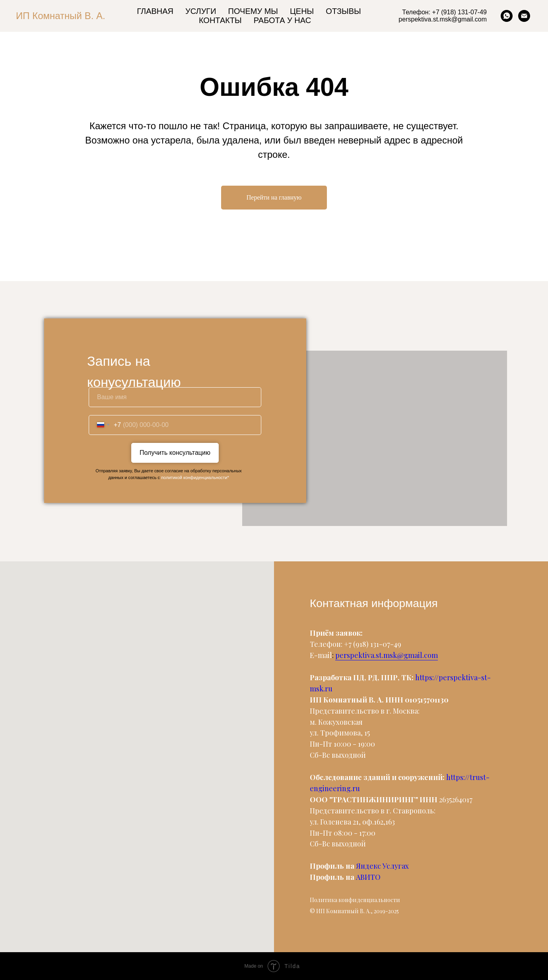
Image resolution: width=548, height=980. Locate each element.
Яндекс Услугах (382, 866)
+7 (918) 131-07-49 (373, 644)
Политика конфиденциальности (355, 900)
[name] (175, 397)
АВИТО (368, 877)
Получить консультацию (175, 453)
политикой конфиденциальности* (195, 477)
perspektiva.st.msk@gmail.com (387, 655)
